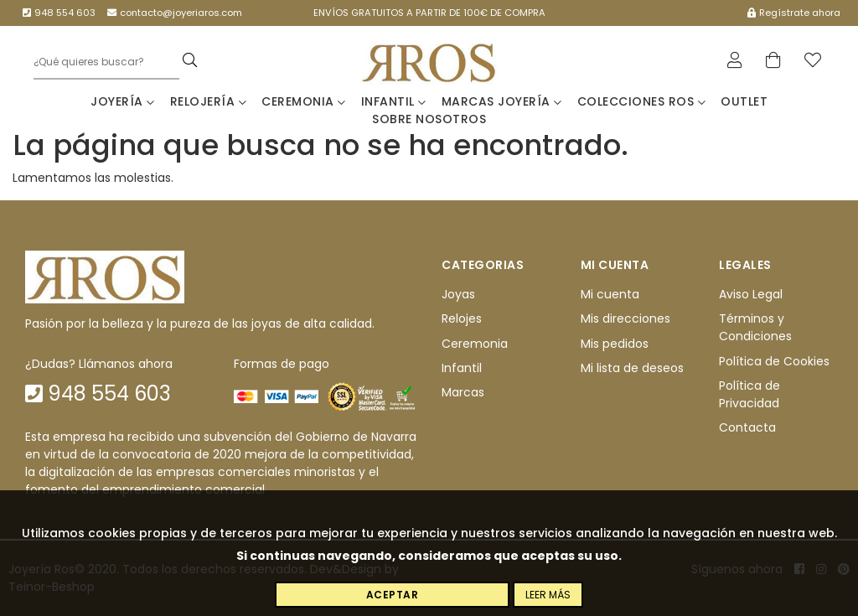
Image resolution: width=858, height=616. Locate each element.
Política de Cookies (774, 361)
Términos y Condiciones (755, 328)
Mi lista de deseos (632, 368)
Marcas (463, 393)
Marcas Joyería (502, 101)
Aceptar (393, 595)
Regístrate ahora (794, 13)
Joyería (123, 101)
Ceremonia (304, 101)
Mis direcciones (625, 319)
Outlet (744, 101)
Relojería (209, 101)
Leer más (548, 595)
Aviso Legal (751, 294)
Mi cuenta (610, 294)
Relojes (462, 319)
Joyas (458, 294)
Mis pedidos (615, 344)
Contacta (747, 428)
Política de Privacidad (749, 394)
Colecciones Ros (642, 101)
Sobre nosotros (429, 119)
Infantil (394, 101)
